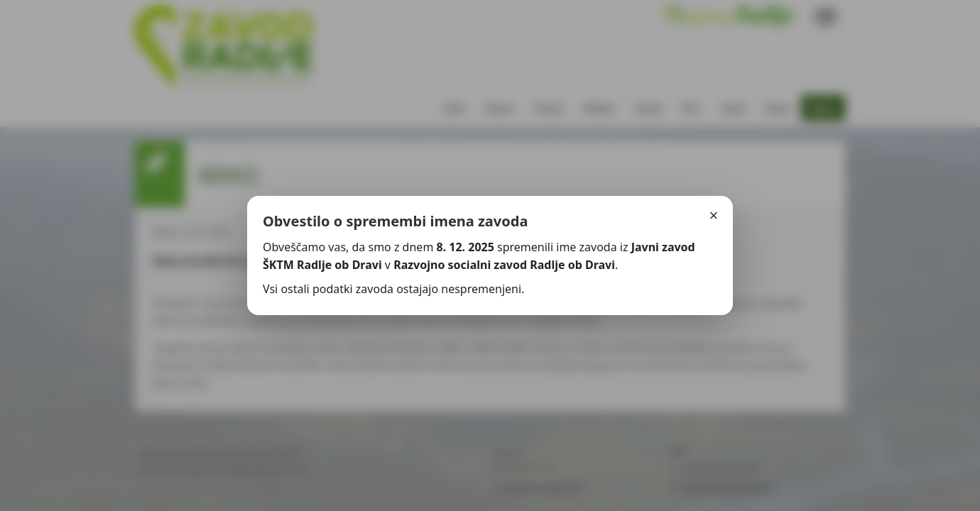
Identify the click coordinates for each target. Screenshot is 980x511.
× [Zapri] (714, 215)
